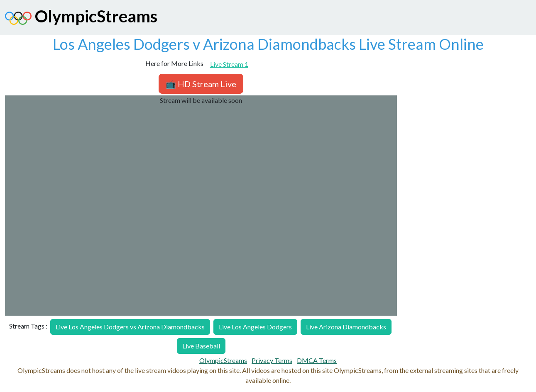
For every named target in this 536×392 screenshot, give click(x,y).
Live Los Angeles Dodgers (255, 327)
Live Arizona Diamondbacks (346, 327)
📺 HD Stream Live (201, 84)
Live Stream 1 (229, 64)
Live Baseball (201, 346)
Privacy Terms (272, 360)
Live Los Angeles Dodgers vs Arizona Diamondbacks (130, 327)
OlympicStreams (81, 18)
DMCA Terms (317, 360)
